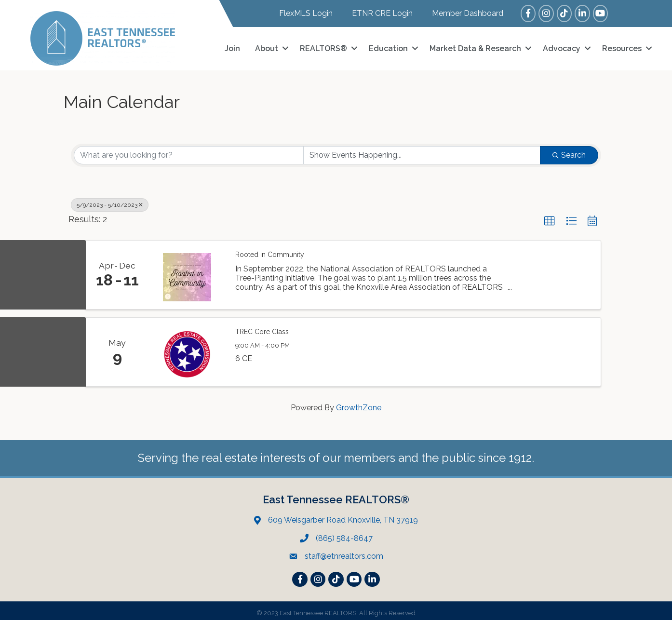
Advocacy (562, 47)
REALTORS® (323, 47)
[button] (550, 217)
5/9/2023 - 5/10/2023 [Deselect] (110, 201)
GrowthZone (359, 404)
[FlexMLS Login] (301, 13)
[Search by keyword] (189, 151)
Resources (622, 47)
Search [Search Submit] (569, 151)
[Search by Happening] (422, 151)
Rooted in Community (270, 251)
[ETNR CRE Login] (377, 13)
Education (388, 47)
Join (232, 47)
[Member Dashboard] (463, 13)
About (267, 47)
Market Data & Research (475, 47)
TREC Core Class (262, 328)
